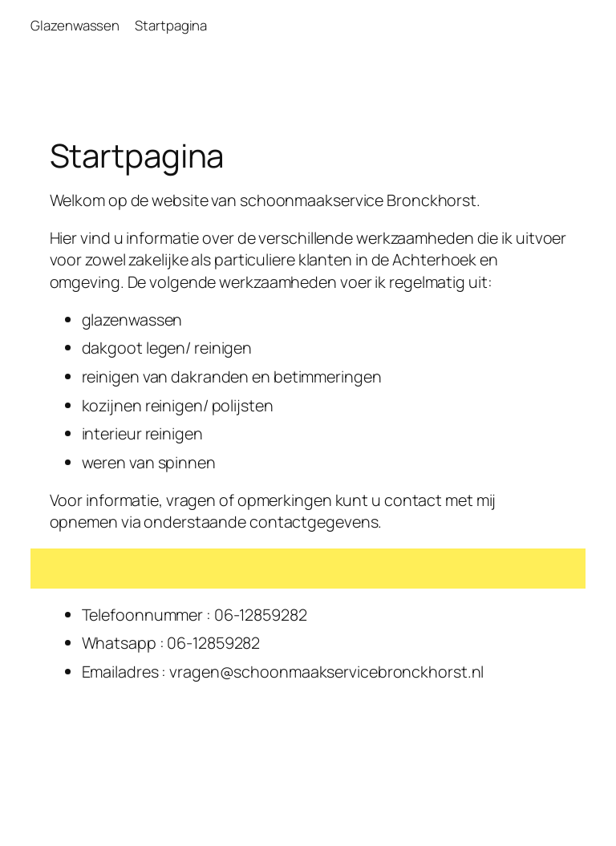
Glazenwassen (75, 25)
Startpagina (171, 25)
